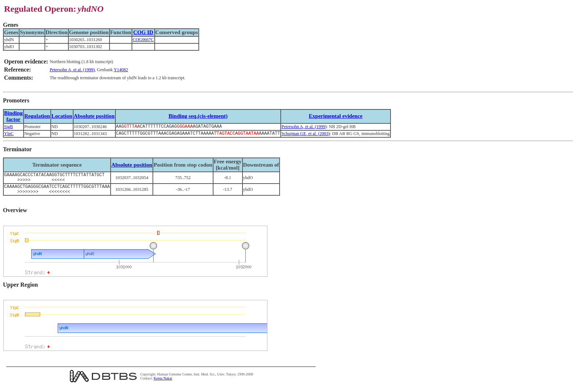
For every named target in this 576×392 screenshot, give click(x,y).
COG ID (143, 32)
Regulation (37, 116)
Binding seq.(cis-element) (198, 116)
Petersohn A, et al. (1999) (72, 70)
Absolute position (94, 116)
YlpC (9, 135)
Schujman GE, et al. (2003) (305, 135)
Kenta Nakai (163, 384)
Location (62, 116)
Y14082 (121, 70)
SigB (8, 127)
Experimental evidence (336, 116)
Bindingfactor (13, 116)
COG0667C (143, 40)
